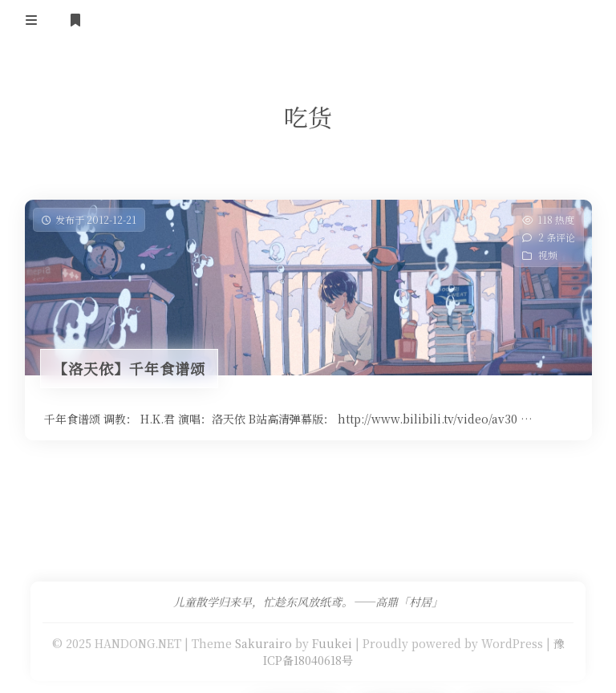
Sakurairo (263, 643)
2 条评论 (556, 237)
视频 (547, 255)
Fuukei (332, 643)
